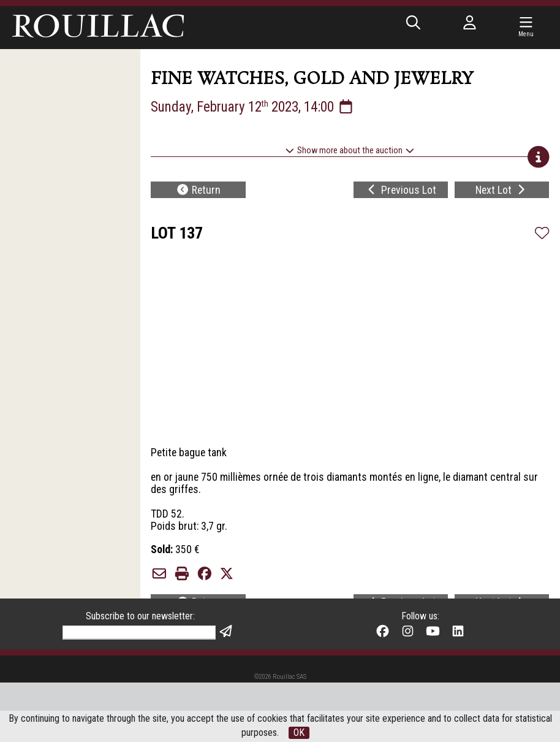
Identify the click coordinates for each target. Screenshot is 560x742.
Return (198, 193)
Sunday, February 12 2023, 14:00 (258, 108)
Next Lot (502, 193)
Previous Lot (401, 193)
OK (299, 732)
